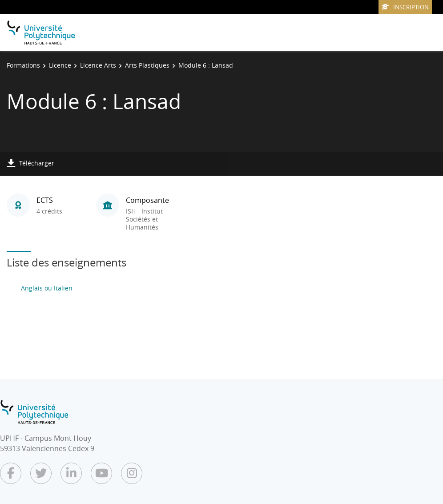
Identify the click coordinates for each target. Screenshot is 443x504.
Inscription (405, 7)
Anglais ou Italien (47, 288)
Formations (23, 65)
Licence (60, 65)
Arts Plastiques (147, 65)
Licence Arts (98, 65)
